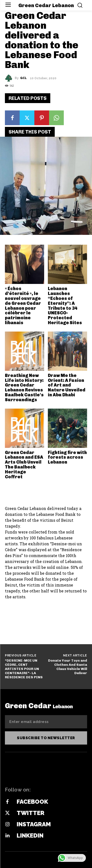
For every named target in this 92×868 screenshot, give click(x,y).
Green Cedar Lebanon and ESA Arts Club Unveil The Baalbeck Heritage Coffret (24, 465)
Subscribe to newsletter (46, 738)
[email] (46, 722)
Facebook (32, 802)
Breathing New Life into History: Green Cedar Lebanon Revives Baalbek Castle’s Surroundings (24, 388)
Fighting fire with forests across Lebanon (67, 457)
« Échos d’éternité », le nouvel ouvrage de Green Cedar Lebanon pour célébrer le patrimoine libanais (23, 306)
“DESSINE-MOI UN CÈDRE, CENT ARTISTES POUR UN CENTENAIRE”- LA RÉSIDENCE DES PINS (24, 669)
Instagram (34, 824)
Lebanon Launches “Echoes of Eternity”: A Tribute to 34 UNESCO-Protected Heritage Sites (65, 306)
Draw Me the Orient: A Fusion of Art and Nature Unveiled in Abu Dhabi (67, 385)
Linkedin (30, 835)
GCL (23, 78)
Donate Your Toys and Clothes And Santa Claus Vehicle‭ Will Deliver (68, 667)
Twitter (31, 813)
